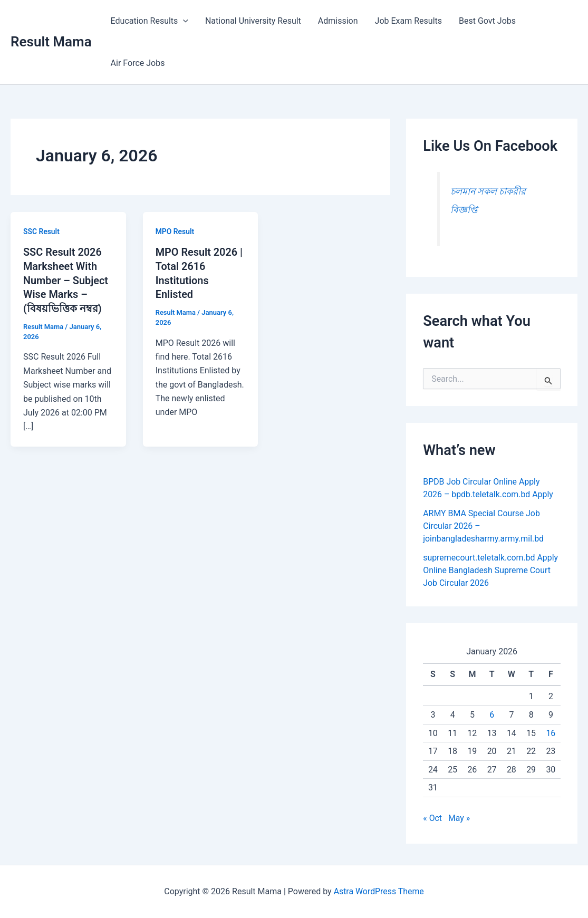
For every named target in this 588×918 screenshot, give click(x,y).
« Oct (432, 818)
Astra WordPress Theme (379, 891)
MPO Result (175, 231)
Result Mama (51, 42)
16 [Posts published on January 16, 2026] (551, 733)
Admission (338, 21)
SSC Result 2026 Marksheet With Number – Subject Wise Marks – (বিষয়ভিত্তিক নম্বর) (66, 279)
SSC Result (42, 231)
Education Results (150, 21)
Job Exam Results (408, 21)
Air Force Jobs (138, 63)
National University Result (253, 21)
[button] (183, 21)
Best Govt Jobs (487, 21)
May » (459, 818)
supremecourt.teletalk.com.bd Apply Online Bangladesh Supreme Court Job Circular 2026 (491, 570)
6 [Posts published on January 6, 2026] (492, 715)
